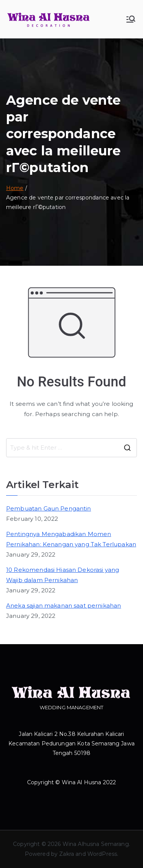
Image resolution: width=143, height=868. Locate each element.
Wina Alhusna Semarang (96, 844)
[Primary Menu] (131, 19)
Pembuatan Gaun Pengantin (49, 508)
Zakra (67, 854)
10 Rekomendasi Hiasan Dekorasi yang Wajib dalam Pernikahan (63, 575)
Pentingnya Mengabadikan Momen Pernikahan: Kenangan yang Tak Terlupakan (71, 539)
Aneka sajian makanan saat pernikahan (63, 606)
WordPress (102, 854)
